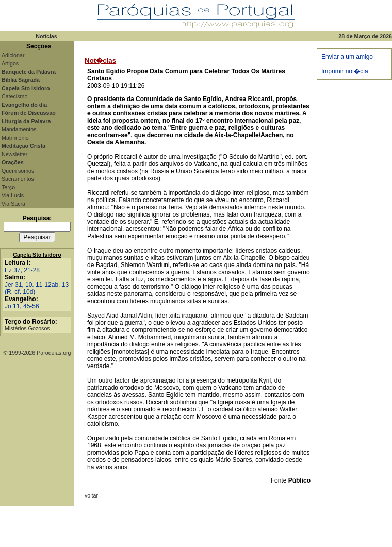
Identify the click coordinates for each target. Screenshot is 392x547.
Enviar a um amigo (347, 57)
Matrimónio (15, 138)
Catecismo (14, 96)
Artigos (10, 63)
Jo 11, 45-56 (22, 306)
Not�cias (100, 61)
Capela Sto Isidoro (37, 255)
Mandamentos (19, 129)
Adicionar (13, 55)
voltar (91, 495)
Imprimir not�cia (345, 71)
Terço (8, 187)
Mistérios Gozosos (27, 328)
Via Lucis (13, 195)
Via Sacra (13, 204)
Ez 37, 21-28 (22, 270)
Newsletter (14, 154)
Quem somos (18, 171)
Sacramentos (18, 179)
